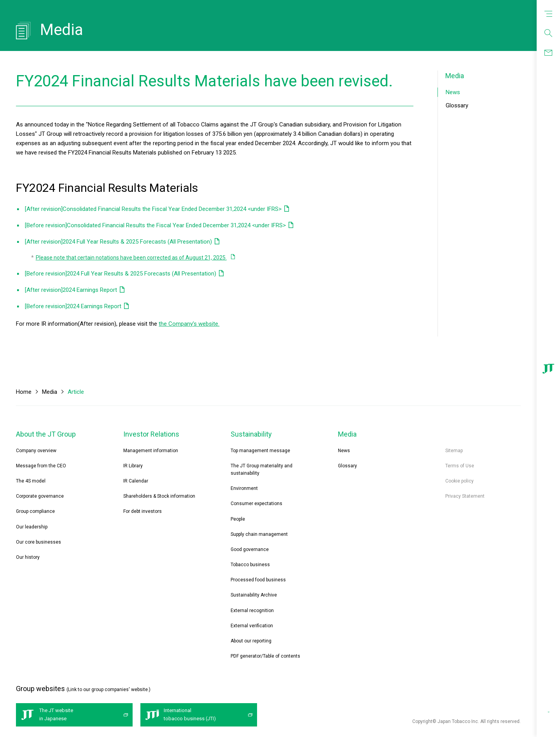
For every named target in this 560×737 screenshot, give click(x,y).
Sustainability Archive (254, 595)
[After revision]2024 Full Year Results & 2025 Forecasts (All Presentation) (118, 242)
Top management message (260, 451)
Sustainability (251, 434)
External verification (252, 626)
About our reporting (251, 641)
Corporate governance (40, 496)
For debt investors (143, 511)
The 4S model (31, 481)
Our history (28, 557)
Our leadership (32, 527)
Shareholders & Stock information (159, 496)
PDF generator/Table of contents (265, 656)
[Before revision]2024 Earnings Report (73, 306)
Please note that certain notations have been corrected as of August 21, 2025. (131, 258)
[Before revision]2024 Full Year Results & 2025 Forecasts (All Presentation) (121, 274)
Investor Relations (151, 434)
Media (455, 76)
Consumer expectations (256, 504)
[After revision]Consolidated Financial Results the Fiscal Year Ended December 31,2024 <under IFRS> (153, 209)
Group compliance (35, 511)
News (453, 92)
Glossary (457, 105)
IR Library (133, 466)
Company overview (36, 451)
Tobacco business (250, 565)
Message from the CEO (41, 466)
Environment (244, 488)
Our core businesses (38, 542)
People (238, 519)
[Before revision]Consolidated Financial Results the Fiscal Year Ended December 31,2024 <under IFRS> (155, 225)
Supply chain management (259, 534)
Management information (151, 451)
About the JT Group (46, 434)
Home (24, 392)
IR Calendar (136, 481)
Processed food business (258, 580)
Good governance (250, 549)
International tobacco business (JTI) (190, 714)
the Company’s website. (189, 324)
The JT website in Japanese (56, 714)
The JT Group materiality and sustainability (262, 469)
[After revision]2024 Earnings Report (71, 290)
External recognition (252, 611)
